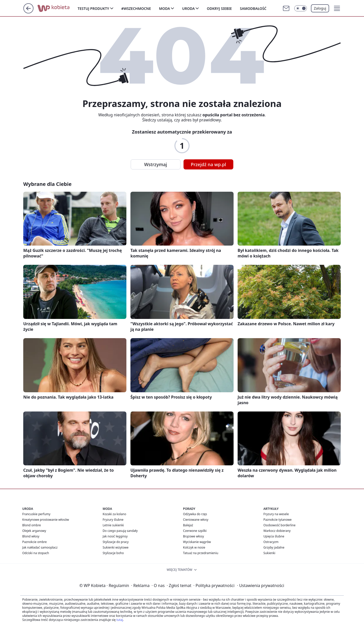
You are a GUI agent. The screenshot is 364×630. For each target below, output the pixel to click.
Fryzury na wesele (276, 514)
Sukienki (269, 553)
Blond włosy (31, 536)
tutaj (120, 620)
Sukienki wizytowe (116, 547)
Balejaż (188, 525)
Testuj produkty (93, 8)
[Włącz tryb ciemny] (301, 8)
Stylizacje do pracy (116, 542)
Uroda (188, 8)
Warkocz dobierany (277, 531)
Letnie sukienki (113, 525)
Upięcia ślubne (274, 536)
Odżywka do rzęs (195, 514)
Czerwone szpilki (195, 531)
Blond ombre (31, 525)
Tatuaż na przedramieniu (201, 553)
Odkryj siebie (219, 8)
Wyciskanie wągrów (197, 542)
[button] (337, 8)
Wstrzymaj (155, 164)
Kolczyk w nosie (194, 547)
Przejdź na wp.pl (209, 164)
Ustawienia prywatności (261, 585)
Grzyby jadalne (274, 547)
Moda (164, 8)
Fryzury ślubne (113, 520)
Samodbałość (253, 8)
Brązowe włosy (194, 536)
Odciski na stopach (36, 553)
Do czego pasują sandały (120, 531)
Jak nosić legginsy (115, 536)
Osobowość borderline (279, 525)
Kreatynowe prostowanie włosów (46, 520)
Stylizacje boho (113, 553)
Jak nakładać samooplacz (40, 547)
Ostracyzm (271, 542)
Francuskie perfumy (36, 514)
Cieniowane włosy (196, 520)
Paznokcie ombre (35, 542)
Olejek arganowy (34, 531)
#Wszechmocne (136, 8)
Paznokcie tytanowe (278, 520)
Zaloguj (320, 8)
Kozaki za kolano (114, 514)
